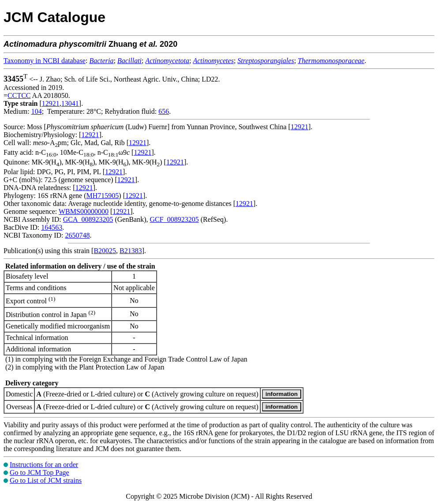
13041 (70, 103)
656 (164, 111)
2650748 (77, 235)
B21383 (131, 251)
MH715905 (103, 196)
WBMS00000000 (84, 211)
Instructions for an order (44, 465)
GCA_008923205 (88, 219)
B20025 (105, 251)
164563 (52, 227)
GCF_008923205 (174, 219)
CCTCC (19, 95)
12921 (51, 103)
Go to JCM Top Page (39, 472)
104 (37, 111)
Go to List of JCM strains (46, 480)
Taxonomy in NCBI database (45, 61)
